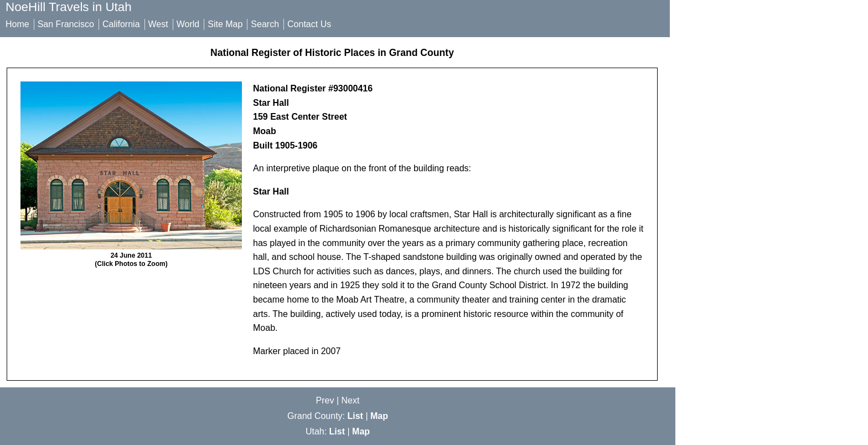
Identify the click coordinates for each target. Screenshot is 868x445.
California (121, 24)
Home (17, 24)
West (158, 24)
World (188, 24)
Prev (325, 400)
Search (265, 24)
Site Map (225, 24)
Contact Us (309, 24)
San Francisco (66, 24)
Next (351, 400)
